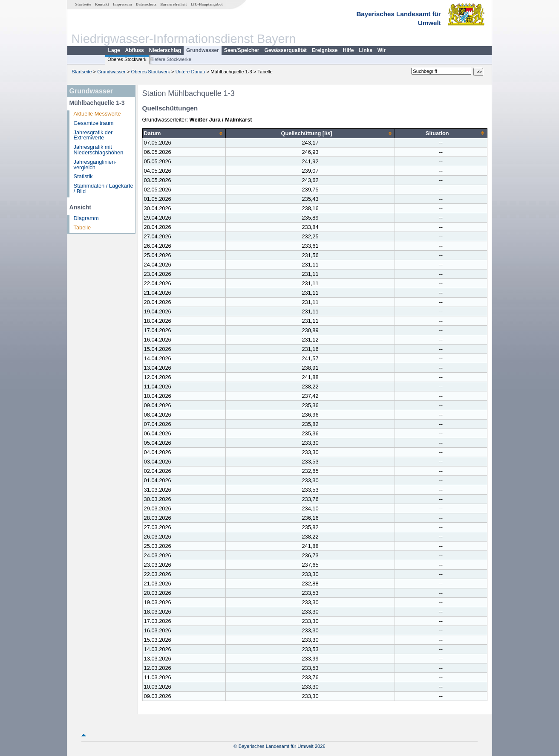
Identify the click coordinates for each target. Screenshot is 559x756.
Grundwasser (203, 50)
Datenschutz (146, 4)
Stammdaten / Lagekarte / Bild (104, 188)
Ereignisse (325, 50)
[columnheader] (184, 133)
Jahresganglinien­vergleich (95, 165)
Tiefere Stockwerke (171, 59)
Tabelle (82, 227)
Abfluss (135, 50)
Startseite (83, 4)
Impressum (122, 4)
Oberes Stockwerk (127, 59)
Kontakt (102, 4)
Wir (382, 50)
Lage (114, 50)
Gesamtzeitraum (94, 123)
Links (366, 50)
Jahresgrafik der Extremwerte (93, 135)
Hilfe (349, 50)
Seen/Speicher (242, 50)
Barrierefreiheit (173, 4)
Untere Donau (190, 72)
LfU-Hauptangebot (206, 4)
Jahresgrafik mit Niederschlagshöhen (99, 150)
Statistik (83, 176)
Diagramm (86, 218)
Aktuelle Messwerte (97, 114)
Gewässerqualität (285, 50)
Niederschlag (165, 50)
